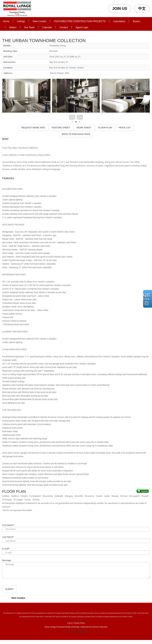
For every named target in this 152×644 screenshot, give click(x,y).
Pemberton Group (58, 46)
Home (6, 21)
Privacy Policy (79, 627)
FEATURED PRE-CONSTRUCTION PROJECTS (80, 21)
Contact (64, 27)
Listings (21, 21)
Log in (70, 627)
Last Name (7, 537)
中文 (142, 8)
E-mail (5, 549)
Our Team (29, 27)
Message (7, 560)
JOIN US (120, 8)
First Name (8, 525)
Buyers (137, 21)
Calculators (119, 21)
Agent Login (82, 27)
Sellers (13, 27)
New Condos (40, 21)
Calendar (47, 27)
